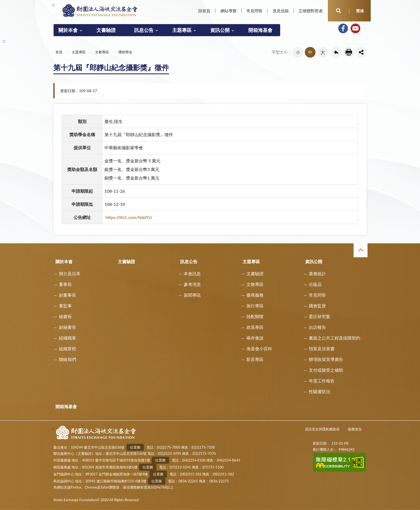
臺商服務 (255, 295)
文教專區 (102, 52)
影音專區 (255, 359)
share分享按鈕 (361, 52)
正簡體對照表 (311, 11)
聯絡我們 (67, 359)
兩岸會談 (255, 338)
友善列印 (349, 52)
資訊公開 (220, 30)
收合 (361, 250)
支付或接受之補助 (326, 370)
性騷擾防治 (320, 391)
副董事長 (67, 295)
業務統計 (317, 273)
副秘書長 (67, 327)
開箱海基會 (260, 30)
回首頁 (204, 11)
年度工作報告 (322, 381)
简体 (360, 11)
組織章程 (67, 349)
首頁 (59, 52)
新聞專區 (192, 295)
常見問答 (254, 11)
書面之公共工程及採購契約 (335, 338)
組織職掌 (67, 338)
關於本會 (68, 30)
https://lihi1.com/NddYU (129, 217)
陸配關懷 (255, 316)
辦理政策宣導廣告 (326, 359)
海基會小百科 (259, 349)
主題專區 (182, 30)
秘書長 (65, 316)
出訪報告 (317, 327)
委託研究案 (320, 316)
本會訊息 (192, 273)
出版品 (315, 284)
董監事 (65, 306)
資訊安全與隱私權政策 (322, 429)
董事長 (65, 284)
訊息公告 (144, 30)
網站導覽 (228, 11)
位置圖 (135, 447)
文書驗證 (106, 30)
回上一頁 (336, 52)
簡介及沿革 (70, 273)
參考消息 (192, 284)
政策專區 (255, 327)
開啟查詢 (339, 11)
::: (53, 4)
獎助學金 (125, 52)
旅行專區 (255, 306)
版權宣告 (355, 429)
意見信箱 (281, 11)
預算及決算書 (322, 349)
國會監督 (317, 306)
